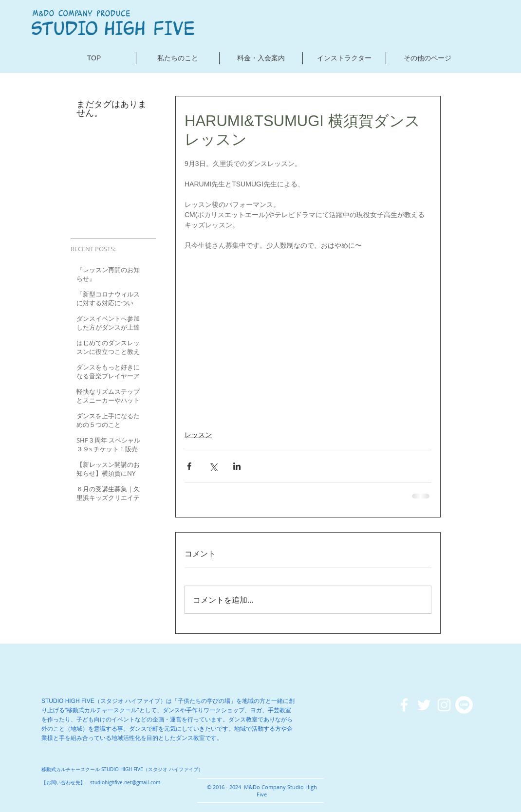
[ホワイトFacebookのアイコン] (404, 705)
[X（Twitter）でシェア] (213, 466)
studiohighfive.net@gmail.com (125, 783)
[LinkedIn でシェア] (237, 466)
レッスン (198, 435)
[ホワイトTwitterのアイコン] (424, 705)
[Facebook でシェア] (189, 466)
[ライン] (464, 705)
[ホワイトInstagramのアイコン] (444, 705)
